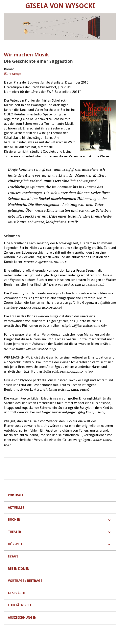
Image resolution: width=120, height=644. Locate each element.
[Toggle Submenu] (109, 520)
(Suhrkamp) (12, 74)
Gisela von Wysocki (60, 6)
